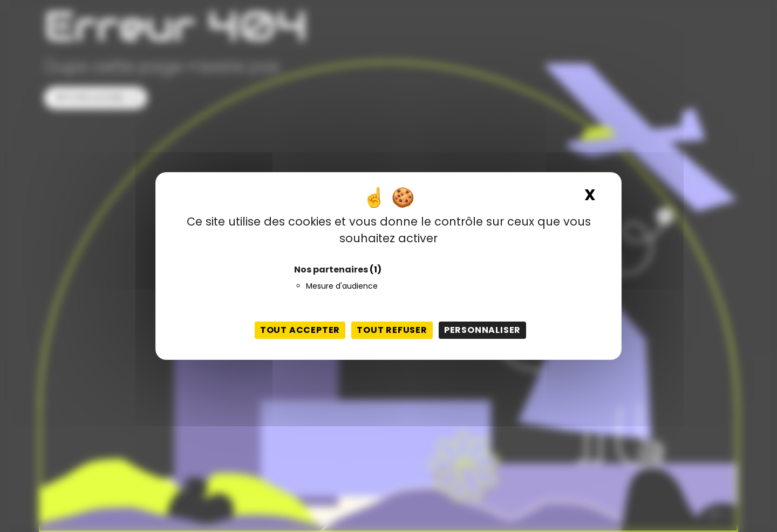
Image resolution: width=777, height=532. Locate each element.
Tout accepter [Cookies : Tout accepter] (300, 330)
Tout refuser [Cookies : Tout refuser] (392, 330)
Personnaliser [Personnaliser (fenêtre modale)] (482, 330)
